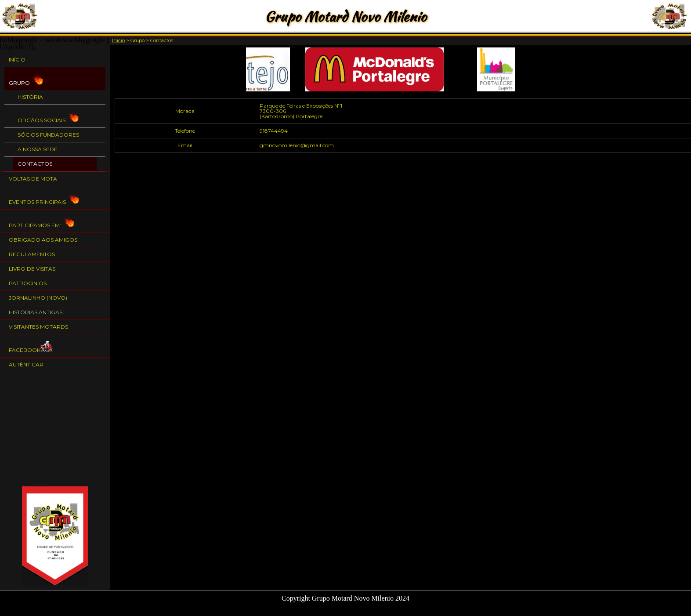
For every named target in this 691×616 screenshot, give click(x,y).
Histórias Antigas (36, 312)
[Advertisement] (55, 429)
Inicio (118, 40)
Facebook (31, 346)
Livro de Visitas (32, 269)
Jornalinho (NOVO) (38, 298)
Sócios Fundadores (48, 135)
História (30, 97)
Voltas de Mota (33, 179)
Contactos (35, 164)
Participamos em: (42, 221)
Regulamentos (32, 254)
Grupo (26, 79)
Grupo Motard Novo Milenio (345, 16)
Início (17, 60)
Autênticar (26, 364)
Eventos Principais (44, 198)
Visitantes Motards (38, 327)
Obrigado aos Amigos (43, 240)
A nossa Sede (38, 149)
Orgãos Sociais (48, 116)
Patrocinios (28, 283)
